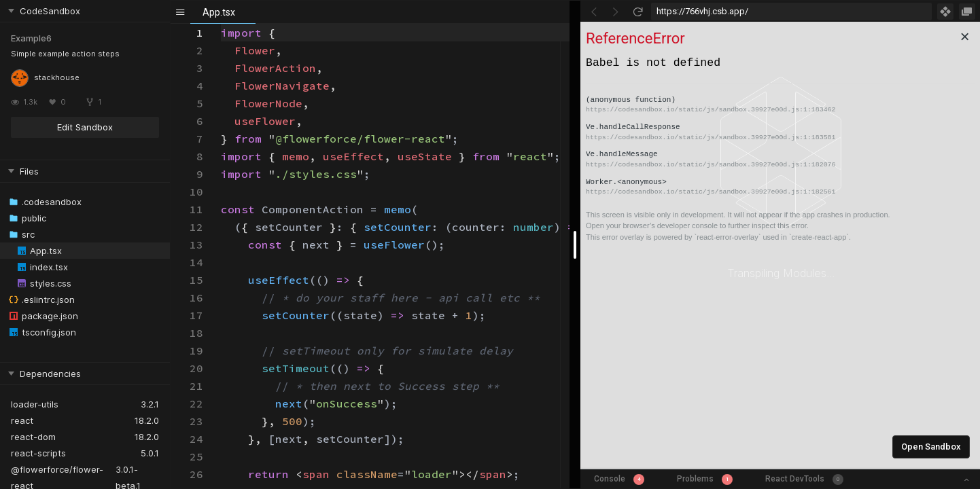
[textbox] (221, 24)
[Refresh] (637, 12)
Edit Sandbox (85, 127)
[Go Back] (594, 12)
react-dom (33, 437)
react (22, 420)
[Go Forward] (616, 12)
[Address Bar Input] (791, 12)
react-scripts (38, 453)
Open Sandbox (931, 447)
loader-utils (35, 404)
